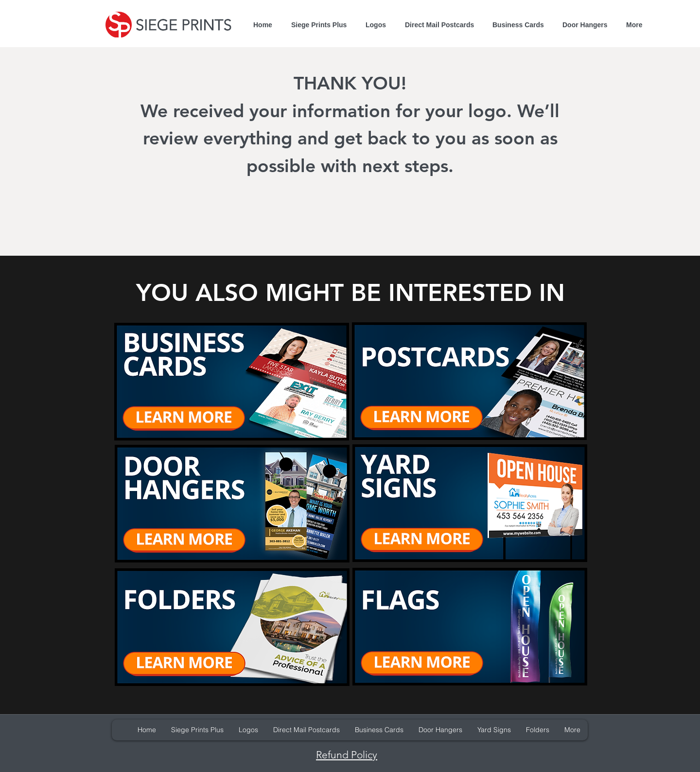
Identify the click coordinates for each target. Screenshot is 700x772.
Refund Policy (347, 755)
